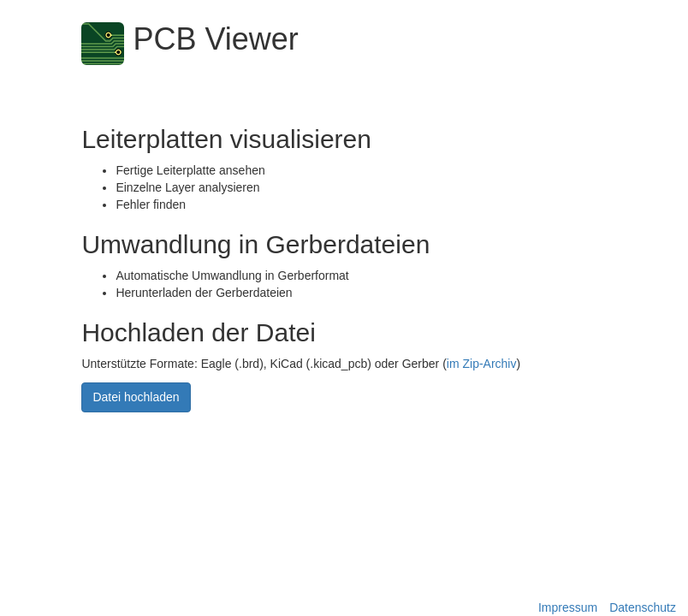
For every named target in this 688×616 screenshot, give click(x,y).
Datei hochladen (136, 398)
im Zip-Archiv (482, 364)
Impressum (568, 607)
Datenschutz (643, 607)
